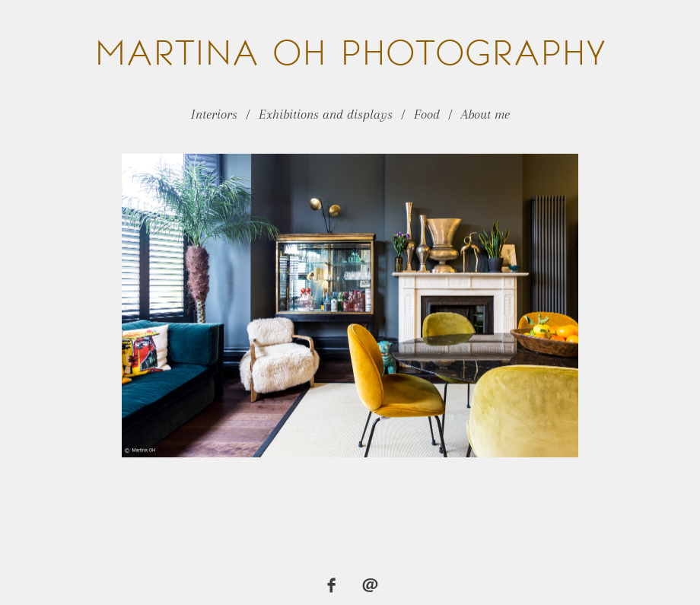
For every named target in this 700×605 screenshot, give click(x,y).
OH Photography (350, 53)
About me (485, 114)
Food (427, 114)
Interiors (214, 114)
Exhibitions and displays (326, 114)
